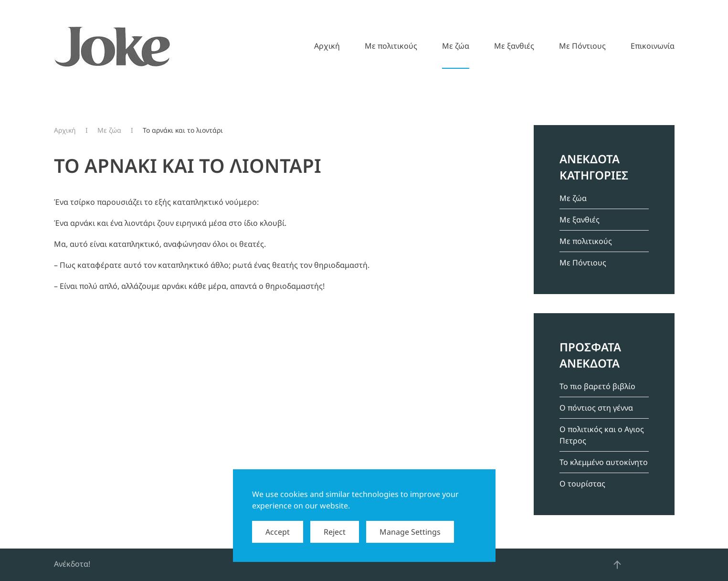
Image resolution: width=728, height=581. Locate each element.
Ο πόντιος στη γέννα (596, 408)
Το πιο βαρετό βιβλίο (597, 386)
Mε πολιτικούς (391, 46)
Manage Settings (410, 532)
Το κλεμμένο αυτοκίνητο (604, 462)
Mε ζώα (456, 46)
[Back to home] (113, 46)
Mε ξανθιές (514, 46)
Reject (335, 532)
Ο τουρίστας (582, 484)
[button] (617, 565)
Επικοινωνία (653, 46)
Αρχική (327, 46)
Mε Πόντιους (582, 46)
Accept (278, 532)
